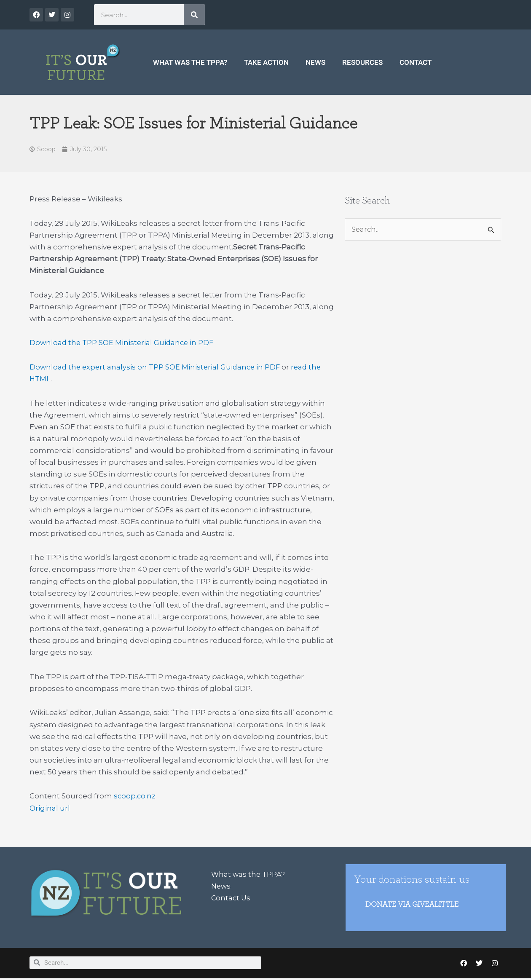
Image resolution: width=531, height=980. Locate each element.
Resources (362, 62)
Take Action (266, 62)
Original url (50, 809)
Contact (416, 62)
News (315, 62)
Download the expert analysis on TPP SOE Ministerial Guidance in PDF (157, 368)
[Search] (194, 15)
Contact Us (231, 899)
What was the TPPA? (190, 62)
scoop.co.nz (135, 797)
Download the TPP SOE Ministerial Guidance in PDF (123, 343)
